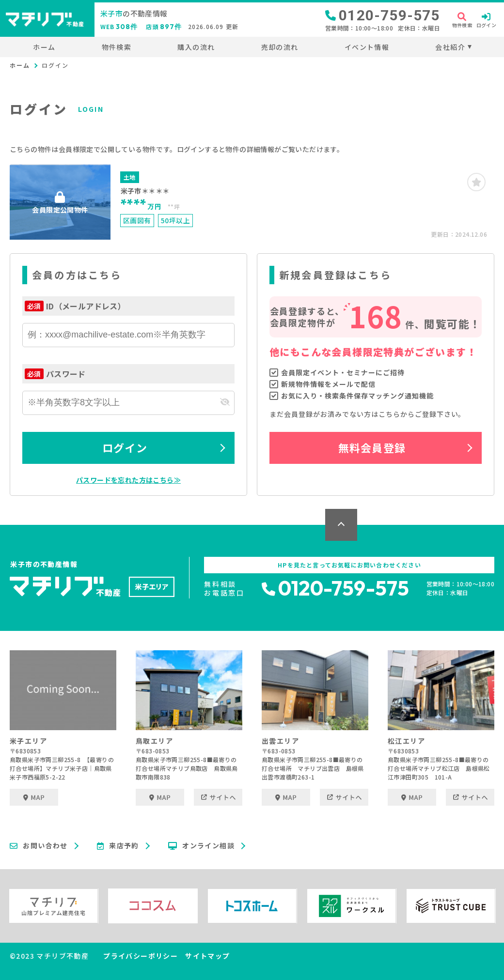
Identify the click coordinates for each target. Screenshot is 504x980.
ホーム (44, 47)
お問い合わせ (39, 846)
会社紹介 (450, 47)
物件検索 (117, 47)
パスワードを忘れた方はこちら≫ (128, 480)
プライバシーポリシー (141, 956)
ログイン (125, 447)
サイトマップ (207, 956)
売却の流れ (280, 47)
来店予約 (118, 846)
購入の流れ (196, 47)
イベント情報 (367, 47)
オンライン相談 (201, 846)
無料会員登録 (372, 447)
